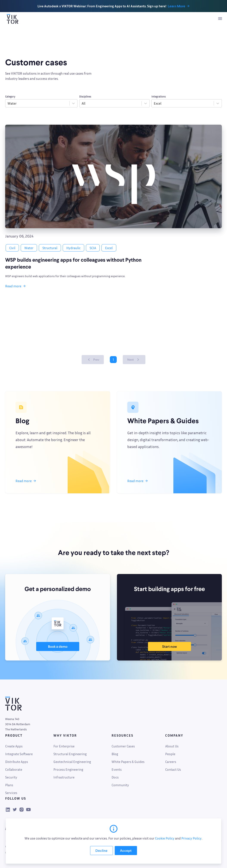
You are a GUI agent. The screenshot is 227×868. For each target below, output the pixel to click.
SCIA (93, 248)
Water (29, 248)
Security (11, 777)
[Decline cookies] (101, 851)
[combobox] (8, 103)
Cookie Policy (165, 838)
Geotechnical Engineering (72, 762)
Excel (109, 248)
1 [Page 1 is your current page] (113, 360)
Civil (12, 248)
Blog (115, 754)
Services (11, 793)
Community (120, 785)
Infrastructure (64, 777)
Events (117, 769)
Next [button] (135, 360)
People (170, 754)
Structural (50, 248)
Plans (9, 785)
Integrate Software (19, 754)
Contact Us (173, 769)
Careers (171, 762)
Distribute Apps (17, 762)
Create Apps (14, 746)
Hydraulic (73, 248)
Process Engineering (68, 769)
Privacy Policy (191, 838)
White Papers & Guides (128, 762)
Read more (15, 286)
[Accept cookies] (126, 851)
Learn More (179, 6)
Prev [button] (92, 360)
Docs (115, 777)
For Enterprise (64, 746)
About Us (172, 746)
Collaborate (14, 769)
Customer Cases (123, 746)
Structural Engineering (70, 754)
